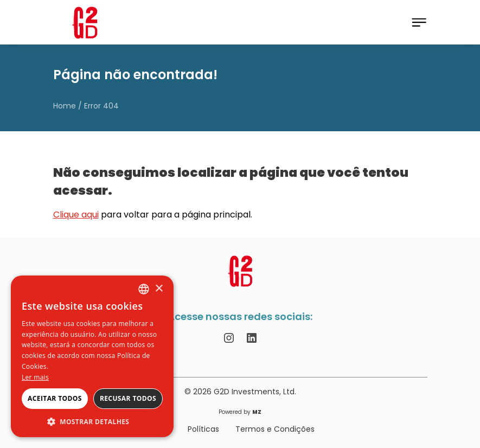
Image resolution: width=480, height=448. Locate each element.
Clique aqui (76, 215)
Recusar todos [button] (128, 398)
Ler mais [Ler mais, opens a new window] (35, 377)
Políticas (203, 429)
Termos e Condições (275, 429)
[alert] (92, 356)
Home (65, 106)
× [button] (159, 289)
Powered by (240, 412)
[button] (92, 421)
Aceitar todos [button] (55, 398)
